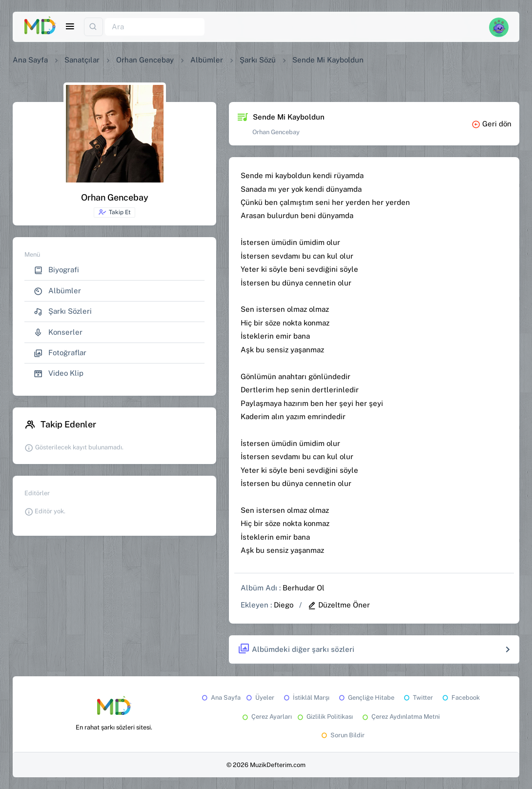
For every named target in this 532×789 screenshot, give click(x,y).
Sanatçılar (82, 60)
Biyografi (56, 270)
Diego (284, 605)
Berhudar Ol (304, 588)
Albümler (207, 60)
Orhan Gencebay (145, 60)
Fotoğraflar (60, 353)
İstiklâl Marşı (306, 698)
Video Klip (59, 374)
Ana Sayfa (30, 60)
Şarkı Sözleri (63, 312)
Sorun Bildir (342, 735)
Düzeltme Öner (339, 605)
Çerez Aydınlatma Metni (400, 717)
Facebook (460, 698)
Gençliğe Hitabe (366, 698)
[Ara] (155, 27)
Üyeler (259, 698)
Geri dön (491, 124)
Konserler (58, 333)
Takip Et (114, 212)
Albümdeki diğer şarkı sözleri (296, 649)
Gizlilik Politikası (324, 717)
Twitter (418, 698)
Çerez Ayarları (266, 717)
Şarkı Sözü (258, 60)
